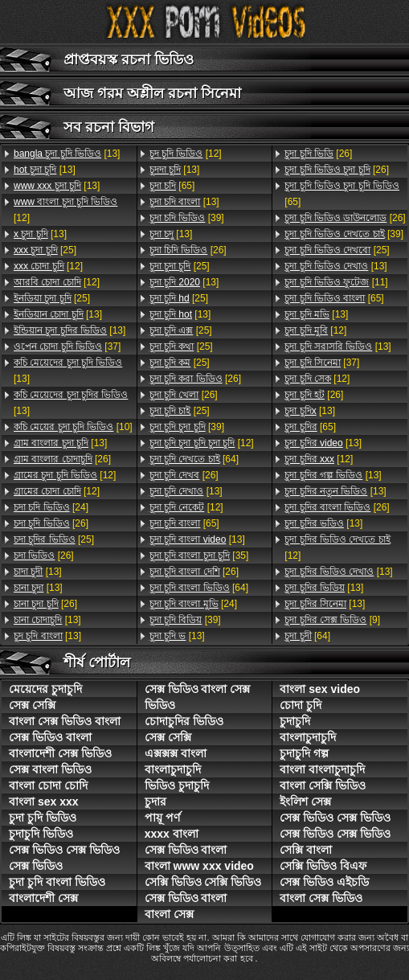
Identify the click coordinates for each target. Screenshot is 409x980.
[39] (187, 218)
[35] (199, 556)
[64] (194, 459)
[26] (62, 459)
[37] (67, 346)
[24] (51, 507)
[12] (65, 210)
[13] (67, 154)
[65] (172, 186)
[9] (332, 620)
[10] (73, 427)
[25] (45, 250)
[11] (336, 282)
